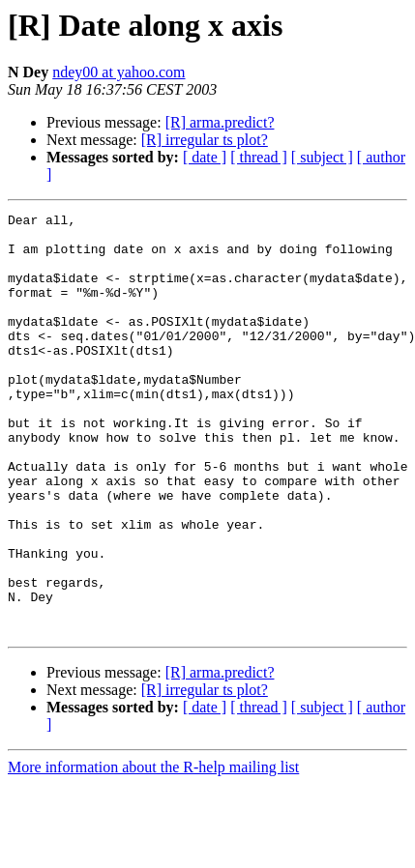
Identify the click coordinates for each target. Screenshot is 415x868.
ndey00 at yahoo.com (119, 72)
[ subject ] (322, 157)
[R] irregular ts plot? (205, 140)
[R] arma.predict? (220, 122)
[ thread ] (259, 157)
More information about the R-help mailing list (153, 851)
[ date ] (205, 157)
